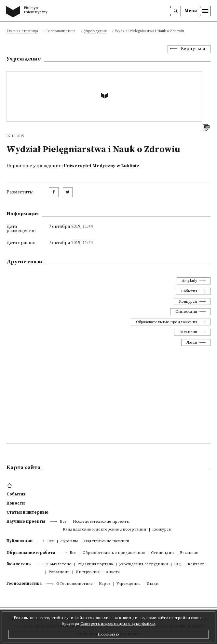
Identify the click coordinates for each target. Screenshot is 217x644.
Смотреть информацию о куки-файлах (118, 624)
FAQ (178, 565)
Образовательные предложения (167, 322)
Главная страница (22, 31)
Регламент (59, 572)
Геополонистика (24, 584)
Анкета (113, 572)
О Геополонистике (75, 584)
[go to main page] (28, 12)
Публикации (20, 541)
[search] (176, 11)
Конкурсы (188, 302)
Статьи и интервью (27, 512)
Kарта (105, 584)
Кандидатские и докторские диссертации (104, 530)
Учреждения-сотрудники (143, 565)
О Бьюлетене (58, 565)
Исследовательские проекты (101, 522)
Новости (16, 503)
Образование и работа (31, 553)
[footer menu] (10, 486)
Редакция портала (95, 565)
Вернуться (193, 49)
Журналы (69, 541)
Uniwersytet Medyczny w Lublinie (102, 166)
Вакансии (188, 332)
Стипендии (186, 312)
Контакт (196, 565)
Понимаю (108, 634)
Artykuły (190, 281)
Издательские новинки (107, 541)
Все (63, 522)
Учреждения (95, 31)
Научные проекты (26, 521)
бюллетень (19, 564)
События (189, 291)
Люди (192, 342)
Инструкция (88, 572)
